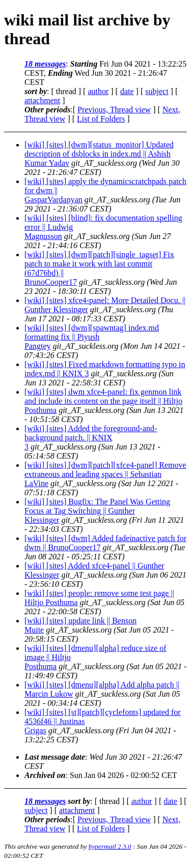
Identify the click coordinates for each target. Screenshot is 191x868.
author (98, 91)
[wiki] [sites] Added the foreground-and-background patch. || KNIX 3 (91, 438)
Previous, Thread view (114, 110)
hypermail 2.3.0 (110, 846)
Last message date (55, 757)
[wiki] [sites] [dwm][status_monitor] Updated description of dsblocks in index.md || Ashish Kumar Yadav (99, 154)
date (127, 91)
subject (157, 91)
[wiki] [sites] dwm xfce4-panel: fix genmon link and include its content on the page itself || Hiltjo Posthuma (103, 401)
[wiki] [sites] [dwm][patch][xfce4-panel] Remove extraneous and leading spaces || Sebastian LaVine (105, 474)
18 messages (45, 64)
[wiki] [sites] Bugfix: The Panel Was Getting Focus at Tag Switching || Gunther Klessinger (97, 511)
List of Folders (101, 119)
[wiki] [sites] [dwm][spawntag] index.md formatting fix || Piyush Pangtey (92, 337)
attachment (42, 100)
